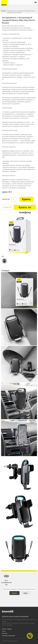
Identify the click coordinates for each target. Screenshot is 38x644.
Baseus (4, 3)
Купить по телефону (25, 208)
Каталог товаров (7, 629)
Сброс (26, 593)
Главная (3, 11)
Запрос (14, 593)
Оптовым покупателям (9, 636)
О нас (4, 631)
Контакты (5, 633)
